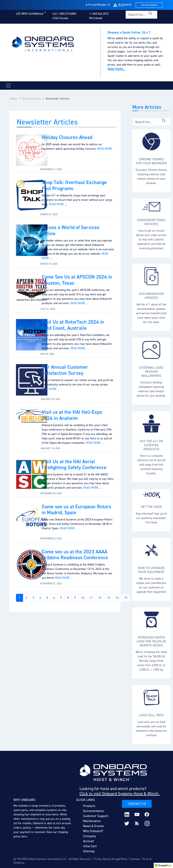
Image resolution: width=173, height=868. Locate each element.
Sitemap (89, 851)
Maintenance (92, 821)
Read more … (58, 204)
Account (88, 841)
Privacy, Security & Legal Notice (110, 859)
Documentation (94, 811)
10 (83, 598)
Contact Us (137, 804)
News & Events (31, 99)
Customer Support (96, 816)
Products (89, 806)
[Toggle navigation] (8, 86)
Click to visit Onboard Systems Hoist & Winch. (120, 794)
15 (126, 598)
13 (108, 598)
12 (100, 598)
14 (117, 598)
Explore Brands (149, 5)
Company (89, 836)
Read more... (116, 69)
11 (91, 598)
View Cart (90, 846)
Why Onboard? (93, 831)
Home (14, 99)
